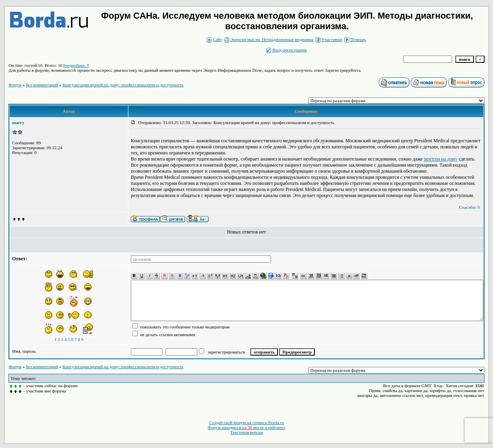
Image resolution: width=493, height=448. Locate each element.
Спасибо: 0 (469, 207)
